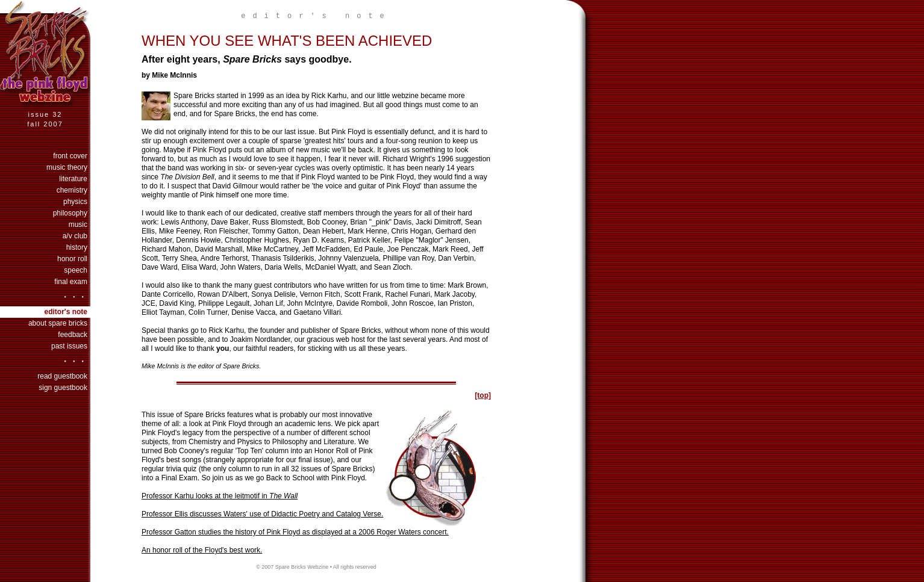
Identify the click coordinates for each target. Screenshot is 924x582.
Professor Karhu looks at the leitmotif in (220, 496)
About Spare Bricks (58, 323)
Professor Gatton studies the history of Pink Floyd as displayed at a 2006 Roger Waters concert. (295, 532)
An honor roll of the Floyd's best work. (202, 550)
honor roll (72, 259)
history (77, 247)
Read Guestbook (62, 376)
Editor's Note (66, 312)
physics (75, 202)
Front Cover (70, 156)
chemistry (72, 190)
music (78, 224)
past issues (69, 346)
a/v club (75, 236)
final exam (71, 282)
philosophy (70, 213)
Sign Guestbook (63, 388)
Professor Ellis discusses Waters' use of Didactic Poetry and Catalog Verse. (262, 514)
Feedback (73, 335)
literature (73, 179)
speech (76, 270)
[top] (483, 395)
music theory (67, 167)
